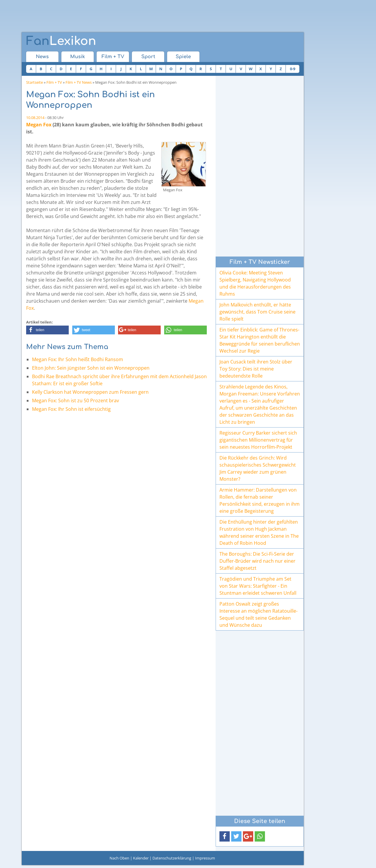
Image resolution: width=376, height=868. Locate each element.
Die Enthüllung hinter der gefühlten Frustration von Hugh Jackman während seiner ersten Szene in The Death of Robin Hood (259, 532)
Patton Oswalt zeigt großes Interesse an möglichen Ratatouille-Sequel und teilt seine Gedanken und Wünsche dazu (258, 614)
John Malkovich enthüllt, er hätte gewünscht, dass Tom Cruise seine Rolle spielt (257, 312)
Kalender (141, 858)
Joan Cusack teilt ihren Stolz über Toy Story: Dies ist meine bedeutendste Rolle (256, 369)
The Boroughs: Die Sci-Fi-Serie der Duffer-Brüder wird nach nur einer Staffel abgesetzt (257, 561)
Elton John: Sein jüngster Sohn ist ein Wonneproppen (91, 368)
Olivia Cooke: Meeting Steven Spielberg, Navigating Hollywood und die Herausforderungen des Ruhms (255, 283)
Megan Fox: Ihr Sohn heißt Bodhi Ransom (78, 359)
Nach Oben (119, 858)
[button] (47, 330)
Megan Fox (39, 125)
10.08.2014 (35, 118)
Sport (148, 57)
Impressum (205, 858)
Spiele (183, 57)
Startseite (35, 82)
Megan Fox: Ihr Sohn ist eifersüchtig (71, 409)
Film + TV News (79, 82)
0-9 (293, 69)
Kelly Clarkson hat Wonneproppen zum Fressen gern (90, 392)
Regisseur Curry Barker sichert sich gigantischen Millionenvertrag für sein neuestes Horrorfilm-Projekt (258, 440)
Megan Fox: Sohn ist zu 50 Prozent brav (75, 401)
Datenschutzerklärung (172, 858)
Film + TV (113, 57)
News (42, 57)
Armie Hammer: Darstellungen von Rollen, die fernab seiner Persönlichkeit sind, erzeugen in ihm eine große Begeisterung (260, 500)
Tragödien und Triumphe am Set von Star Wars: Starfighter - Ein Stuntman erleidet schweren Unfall (258, 586)
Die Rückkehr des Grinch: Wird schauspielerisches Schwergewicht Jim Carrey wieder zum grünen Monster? (258, 468)
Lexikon (61, 41)
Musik (78, 57)
